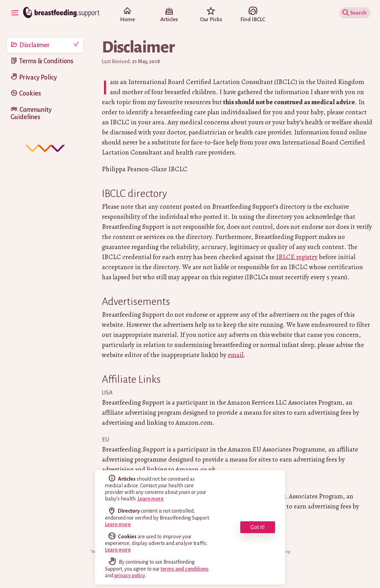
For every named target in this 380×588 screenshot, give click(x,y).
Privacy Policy (38, 77)
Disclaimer (35, 45)
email (236, 355)
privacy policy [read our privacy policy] (130, 575)
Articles (169, 15)
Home (127, 15)
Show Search (356, 13)
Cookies (30, 93)
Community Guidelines (31, 113)
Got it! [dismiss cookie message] (257, 527)
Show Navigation (16, 12)
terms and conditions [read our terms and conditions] (185, 569)
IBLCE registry (297, 257)
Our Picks (211, 15)
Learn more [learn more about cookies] (118, 550)
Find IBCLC (253, 15)
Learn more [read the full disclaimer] (151, 499)
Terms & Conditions (46, 61)
